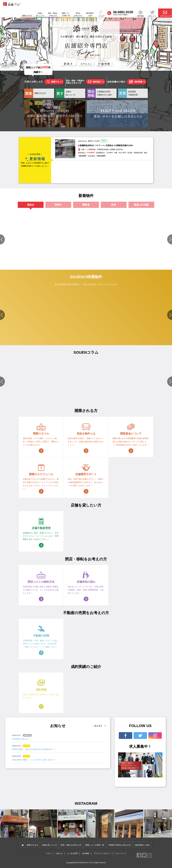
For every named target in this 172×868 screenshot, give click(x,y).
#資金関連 (103, 398)
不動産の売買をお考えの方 (120, 845)
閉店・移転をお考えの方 (53, 14)
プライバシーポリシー (102, 853)
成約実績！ (137, 82)
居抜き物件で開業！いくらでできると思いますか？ (34, 760)
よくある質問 (72, 853)
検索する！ (54, 82)
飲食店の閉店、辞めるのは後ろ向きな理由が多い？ (34, 749)
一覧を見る (97, 726)
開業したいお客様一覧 (66, 14)
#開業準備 (130, 395)
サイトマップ (121, 853)
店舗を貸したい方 (40, 14)
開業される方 (33, 845)
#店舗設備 (103, 395)
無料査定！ (95, 82)
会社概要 (86, 853)
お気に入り (152, 14)
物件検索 (141, 14)
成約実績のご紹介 (90, 14)
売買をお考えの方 (78, 14)
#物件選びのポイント (58, 395)
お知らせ (59, 853)
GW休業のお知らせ (20, 739)
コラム (48, 853)
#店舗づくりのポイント (11, 395)
